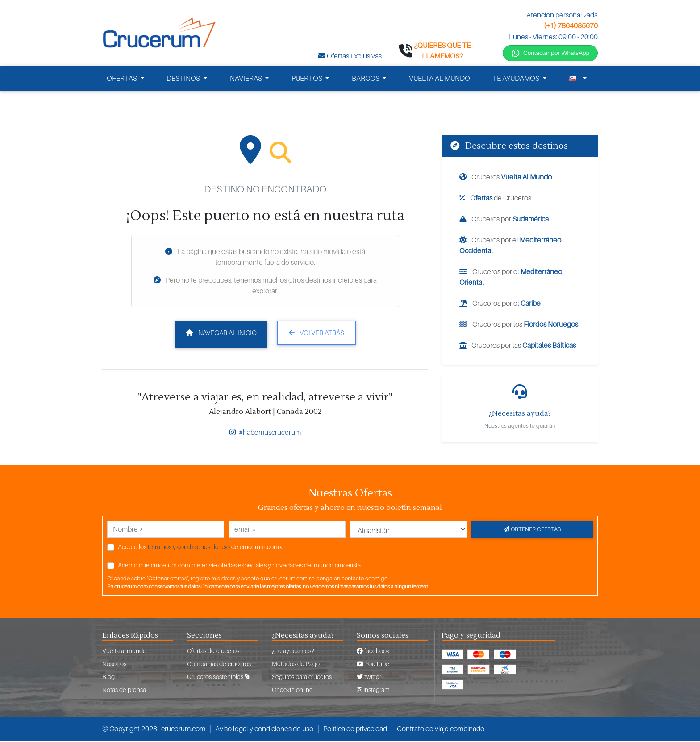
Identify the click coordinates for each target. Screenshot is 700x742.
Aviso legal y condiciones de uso (264, 730)
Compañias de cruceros (219, 665)
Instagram (373, 691)
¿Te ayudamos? (293, 652)
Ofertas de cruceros (213, 652)
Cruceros (506, 178)
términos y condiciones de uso (189, 548)
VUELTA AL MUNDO (440, 79)
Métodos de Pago (296, 665)
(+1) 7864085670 (571, 25)
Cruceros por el (510, 246)
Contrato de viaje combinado (441, 730)
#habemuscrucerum (265, 434)
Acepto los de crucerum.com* (200, 548)
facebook (373, 652)
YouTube (373, 665)
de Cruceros (495, 199)
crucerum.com (183, 730)
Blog (108, 678)
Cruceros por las (518, 346)
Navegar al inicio (221, 334)
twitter (369, 678)
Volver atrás (317, 334)
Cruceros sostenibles (219, 678)
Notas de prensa (124, 691)
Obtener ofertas (532, 530)
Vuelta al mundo (124, 652)
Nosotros (114, 665)
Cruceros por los (519, 325)
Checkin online (292, 691)
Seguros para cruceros (302, 678)
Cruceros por (504, 220)
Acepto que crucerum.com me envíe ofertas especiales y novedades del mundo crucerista (239, 566)
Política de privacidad (355, 730)
